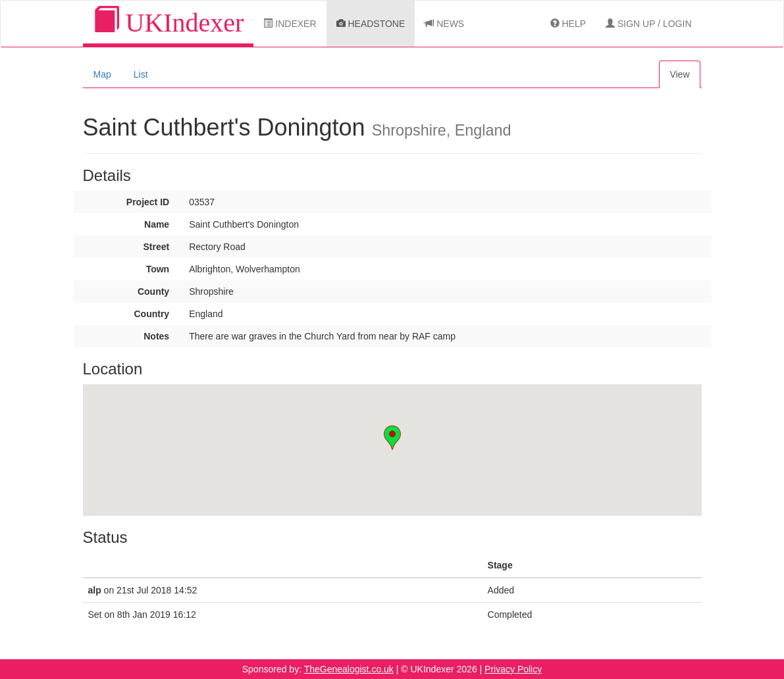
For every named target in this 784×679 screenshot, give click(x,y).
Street (156, 247)
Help (568, 24)
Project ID (148, 202)
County (153, 291)
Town (158, 269)
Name (157, 224)
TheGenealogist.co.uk (349, 669)
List (141, 74)
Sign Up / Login (648, 24)
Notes (156, 336)
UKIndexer (169, 22)
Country (151, 314)
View (679, 74)
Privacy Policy (513, 669)
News (444, 24)
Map (102, 74)
